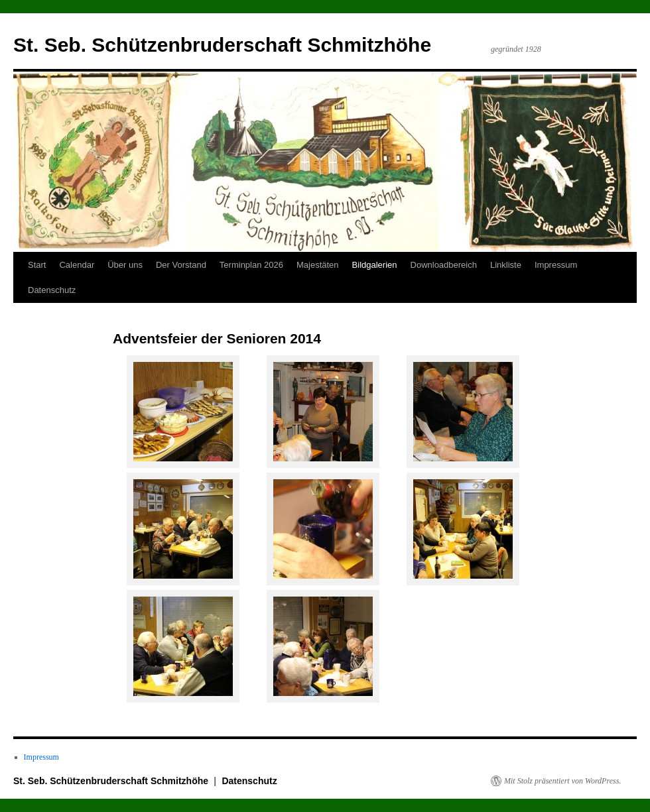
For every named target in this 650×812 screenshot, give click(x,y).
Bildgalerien (375, 265)
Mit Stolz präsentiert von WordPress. (562, 781)
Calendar (77, 265)
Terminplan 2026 (251, 265)
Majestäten (318, 265)
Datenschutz (52, 290)
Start (37, 265)
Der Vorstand (181, 265)
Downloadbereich (444, 265)
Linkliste (506, 265)
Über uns (125, 265)
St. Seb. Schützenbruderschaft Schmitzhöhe (222, 45)
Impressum (556, 265)
